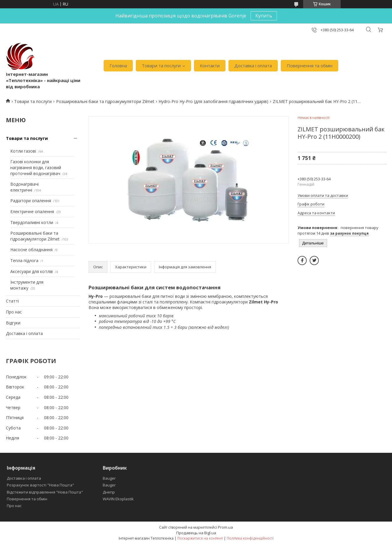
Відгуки (13, 323)
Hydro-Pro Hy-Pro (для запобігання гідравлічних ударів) (213, 101)
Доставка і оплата (253, 66)
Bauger (109, 478)
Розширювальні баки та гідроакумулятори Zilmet (105, 101)
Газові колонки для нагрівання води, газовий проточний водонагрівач (36, 167)
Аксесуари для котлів (32, 271)
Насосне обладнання (31, 250)
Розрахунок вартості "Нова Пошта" (40, 485)
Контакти (210, 66)
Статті (12, 301)
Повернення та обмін (309, 66)
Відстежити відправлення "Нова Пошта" (45, 492)
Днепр (109, 492)
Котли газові (23, 151)
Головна (118, 66)
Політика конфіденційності (250, 538)
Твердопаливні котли (32, 222)
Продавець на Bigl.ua (196, 533)
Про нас (14, 312)
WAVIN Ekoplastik (118, 499)
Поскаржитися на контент (200, 538)
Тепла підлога (24, 260)
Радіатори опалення (31, 201)
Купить (264, 16)
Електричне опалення (32, 211)
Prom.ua (225, 527)
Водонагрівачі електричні (24, 187)
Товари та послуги (161, 66)
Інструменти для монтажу (27, 285)
